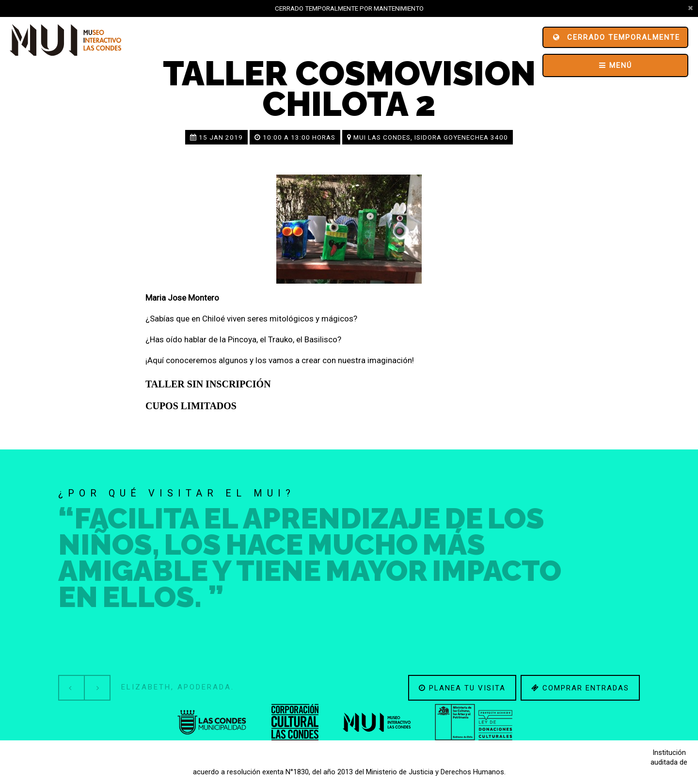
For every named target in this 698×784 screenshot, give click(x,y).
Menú (616, 65)
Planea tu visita (462, 688)
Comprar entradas (580, 688)
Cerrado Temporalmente (617, 37)
